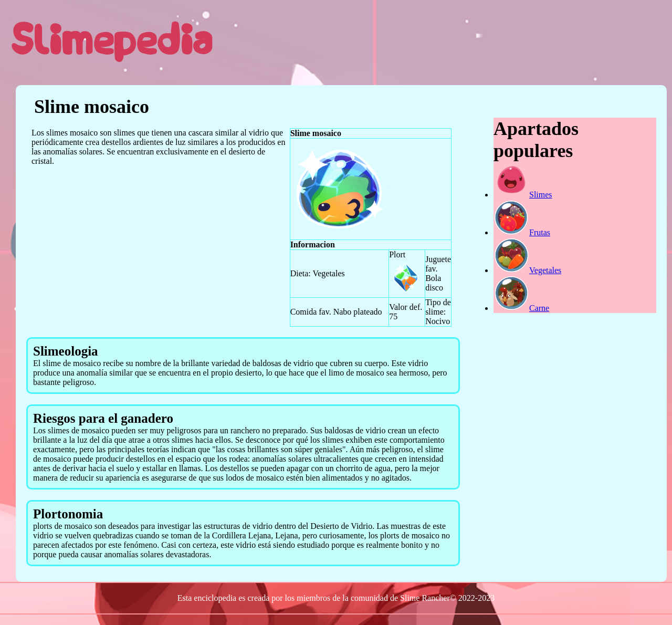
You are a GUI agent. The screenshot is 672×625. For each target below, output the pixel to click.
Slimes (523, 195)
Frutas (522, 232)
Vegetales (527, 270)
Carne (521, 308)
